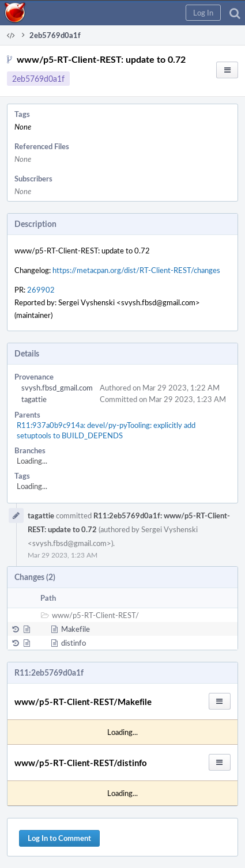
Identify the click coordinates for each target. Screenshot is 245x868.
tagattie (34, 399)
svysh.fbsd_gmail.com (57, 388)
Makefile (76, 629)
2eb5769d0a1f (38, 79)
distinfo (73, 643)
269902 (41, 290)
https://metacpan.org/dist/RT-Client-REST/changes (136, 270)
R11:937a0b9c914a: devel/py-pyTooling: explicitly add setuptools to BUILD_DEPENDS (106, 430)
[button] (203, 13)
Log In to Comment (59, 838)
